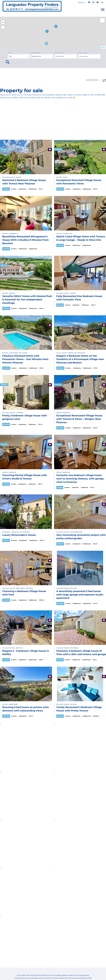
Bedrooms (36, 53)
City (10, 53)
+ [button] (3, 20)
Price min (59, 53)
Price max (83, 53)
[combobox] (19, 56)
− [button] (3, 23)
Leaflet (103, 47)
